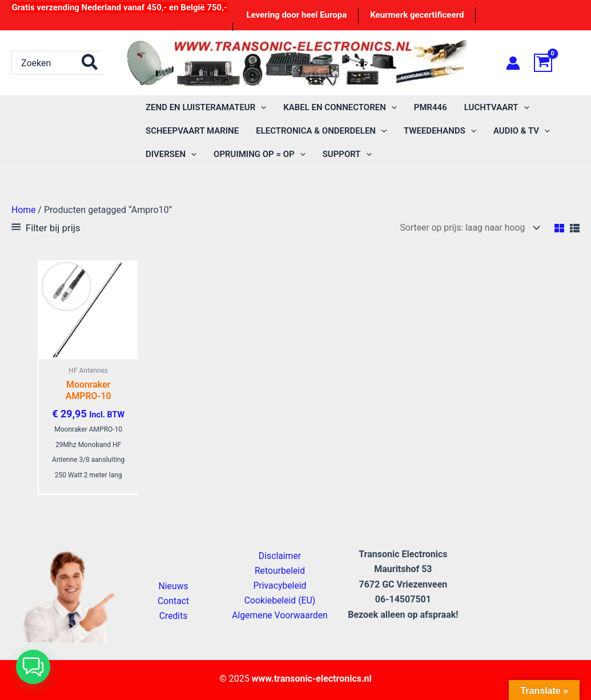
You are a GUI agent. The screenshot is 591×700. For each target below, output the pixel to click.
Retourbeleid (280, 570)
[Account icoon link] (513, 63)
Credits (173, 616)
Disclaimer (280, 555)
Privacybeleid (280, 585)
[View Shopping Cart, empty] (557, 63)
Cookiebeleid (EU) (280, 600)
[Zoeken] (90, 63)
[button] (33, 667)
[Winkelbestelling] (467, 228)
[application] (261, 108)
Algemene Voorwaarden (280, 615)
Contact (174, 600)
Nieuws (173, 586)
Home (24, 210)
